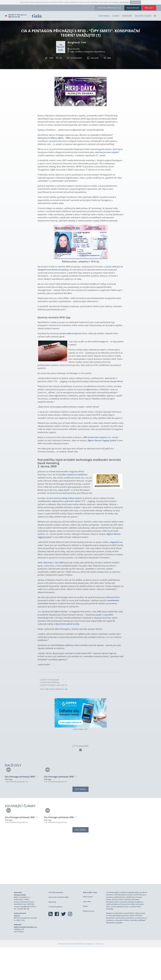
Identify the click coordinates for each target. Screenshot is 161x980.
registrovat (133, 8)
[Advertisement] (81, 894)
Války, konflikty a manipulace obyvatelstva (88, 52)
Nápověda (52, 935)
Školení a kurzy (143, 16)
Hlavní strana (88, 929)
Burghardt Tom (77, 42)
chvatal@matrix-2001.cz (28, 939)
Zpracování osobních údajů (59, 930)
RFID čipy (9, 796)
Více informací (124, 2)
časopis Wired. (117, 381)
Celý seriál (80, 806)
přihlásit (149, 8)
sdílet (107, 58)
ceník (109, 8)
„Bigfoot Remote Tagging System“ (102, 440)
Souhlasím (135, 2)
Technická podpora (56, 939)
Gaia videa (104, 16)
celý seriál (93, 58)
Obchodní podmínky (56, 925)
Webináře (127, 16)
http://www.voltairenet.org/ (56, 689)
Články (116, 16)
